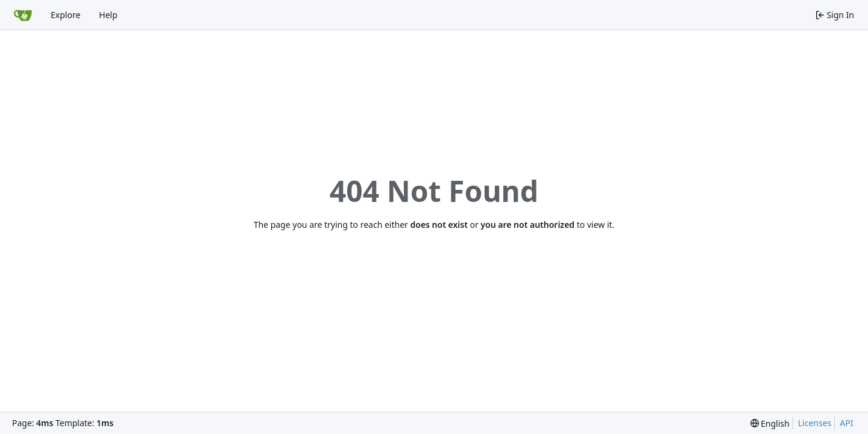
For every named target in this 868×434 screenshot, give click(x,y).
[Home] (23, 15)
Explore (65, 15)
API (846, 423)
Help (108, 15)
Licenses (815, 423)
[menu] (770, 423)
